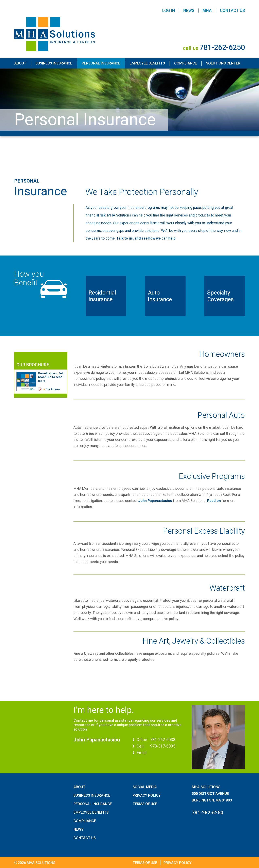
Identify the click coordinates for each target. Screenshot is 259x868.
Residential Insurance (102, 296)
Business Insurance (54, 63)
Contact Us (232, 11)
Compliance (186, 63)
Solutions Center (223, 63)
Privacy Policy (147, 795)
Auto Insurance (160, 296)
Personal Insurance (101, 63)
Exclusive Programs (212, 476)
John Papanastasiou (155, 501)
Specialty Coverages (220, 296)
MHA (207, 11)
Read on (214, 501)
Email (142, 753)
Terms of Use (145, 804)
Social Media (145, 787)
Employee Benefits (147, 63)
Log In (169, 11)
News (189, 11)
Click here (53, 389)
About (20, 63)
